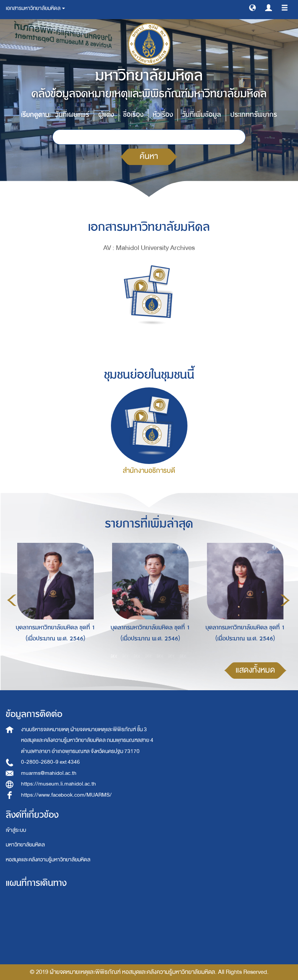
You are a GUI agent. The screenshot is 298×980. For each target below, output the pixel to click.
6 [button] (171, 656)
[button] (252, 7)
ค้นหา (149, 156)
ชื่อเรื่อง (133, 115)
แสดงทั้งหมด (255, 670)
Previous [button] (12, 600)
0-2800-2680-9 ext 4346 (50, 762)
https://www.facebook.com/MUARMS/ (66, 795)
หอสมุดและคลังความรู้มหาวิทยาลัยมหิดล (48, 860)
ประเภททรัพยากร (254, 115)
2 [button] (125, 656)
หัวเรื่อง (163, 115)
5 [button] (160, 656)
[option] (54, 599)
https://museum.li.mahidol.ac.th (59, 784)
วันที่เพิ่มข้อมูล (202, 115)
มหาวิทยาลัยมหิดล (25, 845)
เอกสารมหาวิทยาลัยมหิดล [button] (35, 8)
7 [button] (183, 656)
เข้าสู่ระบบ (16, 830)
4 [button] (148, 656)
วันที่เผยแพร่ (72, 115)
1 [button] (114, 656)
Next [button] (285, 600)
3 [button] (137, 656)
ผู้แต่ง (106, 115)
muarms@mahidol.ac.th (49, 773)
